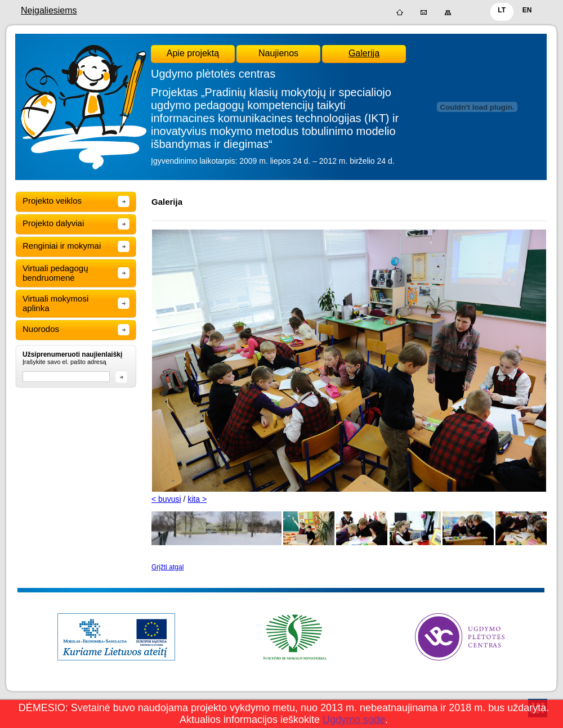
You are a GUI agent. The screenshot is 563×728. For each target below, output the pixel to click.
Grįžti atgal (167, 567)
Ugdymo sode (354, 720)
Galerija (364, 53)
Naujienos (278, 53)
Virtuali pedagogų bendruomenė (55, 273)
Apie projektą (193, 53)
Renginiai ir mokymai (62, 246)
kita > (197, 499)
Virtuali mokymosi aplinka (55, 303)
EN (527, 10)
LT (502, 10)
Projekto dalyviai (53, 223)
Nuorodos (41, 329)
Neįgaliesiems (49, 10)
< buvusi (166, 499)
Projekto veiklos (52, 201)
